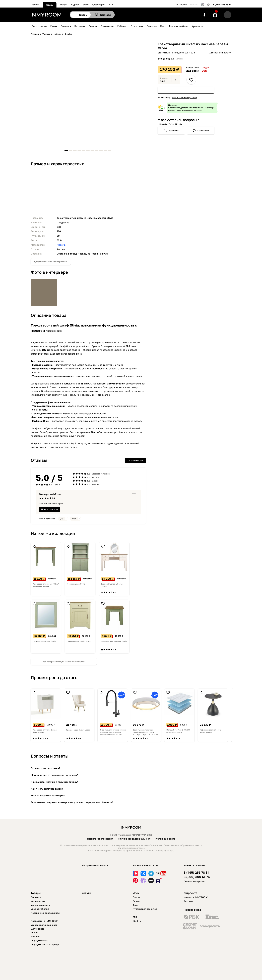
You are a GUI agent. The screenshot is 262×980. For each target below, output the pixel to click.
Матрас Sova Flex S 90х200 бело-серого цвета (178, 731)
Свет (163, 26)
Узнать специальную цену (185, 97)
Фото (86, 5)
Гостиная (80, 26)
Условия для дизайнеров (44, 925)
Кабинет (122, 26)
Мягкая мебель (179, 26)
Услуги (64, 5)
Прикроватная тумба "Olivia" (79, 641)
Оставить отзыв (135, 460)
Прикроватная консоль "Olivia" (114, 641)
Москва (194, 5)
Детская (152, 26)
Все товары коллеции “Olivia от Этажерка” (64, 662)
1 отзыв (179, 59)
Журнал (75, 5)
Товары (50, 5)
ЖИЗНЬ (137, 921)
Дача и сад (107, 26)
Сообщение (203, 131)
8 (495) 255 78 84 (222, 5)
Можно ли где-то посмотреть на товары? (54, 775)
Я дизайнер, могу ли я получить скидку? (55, 782)
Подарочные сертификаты (45, 913)
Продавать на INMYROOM (44, 921)
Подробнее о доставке (192, 110)
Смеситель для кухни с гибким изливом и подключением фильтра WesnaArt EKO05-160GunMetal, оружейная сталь (113, 732)
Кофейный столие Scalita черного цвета (211, 731)
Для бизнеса (38, 929)
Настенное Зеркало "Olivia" (45, 641)
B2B (111, 5)
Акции (34, 933)
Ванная (93, 26)
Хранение (198, 26)
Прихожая (137, 26)
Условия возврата (40, 905)
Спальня (66, 26)
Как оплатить (38, 901)
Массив (61, 245)
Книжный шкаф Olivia (76, 584)
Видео (136, 901)
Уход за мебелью (40, 909)
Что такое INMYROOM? (196, 897)
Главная (35, 5)
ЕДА (135, 917)
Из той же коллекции (53, 533)
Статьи (136, 897)
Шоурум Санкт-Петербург (45, 944)
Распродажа (39, 26)
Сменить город (174, 110)
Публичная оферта (165, 839)
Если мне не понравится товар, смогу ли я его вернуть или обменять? (72, 802)
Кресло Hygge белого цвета (78, 730)
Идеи (136, 893)
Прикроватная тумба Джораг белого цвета (45, 731)
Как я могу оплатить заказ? (47, 789)
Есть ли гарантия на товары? (48, 795)
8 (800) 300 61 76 (197, 877)
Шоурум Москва (40, 940)
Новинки (36, 937)
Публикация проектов (145, 909)
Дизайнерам (99, 5)
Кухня (54, 26)
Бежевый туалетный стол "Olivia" (112, 585)
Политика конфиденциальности (134, 839)
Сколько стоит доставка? (45, 768)
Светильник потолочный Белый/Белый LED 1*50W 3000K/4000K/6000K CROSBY (145, 732)
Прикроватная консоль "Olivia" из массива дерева (46, 585)
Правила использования (100, 839)
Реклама (188, 901)
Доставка (36, 897)
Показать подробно (194, 881)
